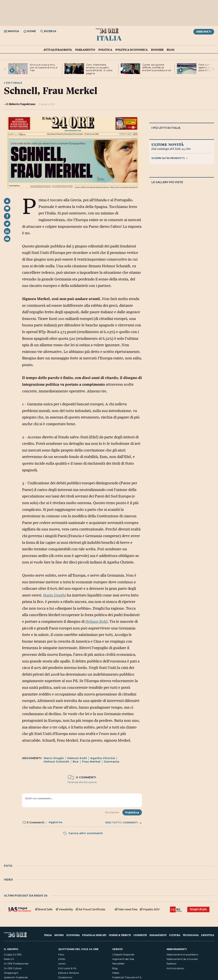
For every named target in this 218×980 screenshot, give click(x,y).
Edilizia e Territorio (69, 973)
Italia (109, 38)
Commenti (140, 935)
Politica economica (132, 50)
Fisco (61, 955)
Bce (76, 761)
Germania (111, 761)
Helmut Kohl (96, 621)
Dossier (157, 50)
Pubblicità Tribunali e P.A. (127, 977)
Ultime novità (168, 144)
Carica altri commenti (83, 833)
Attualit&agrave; (58, 50)
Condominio (65, 977)
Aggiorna (55, 822)
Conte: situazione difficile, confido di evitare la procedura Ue (157, 67)
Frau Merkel (91, 761)
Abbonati (204, 32)
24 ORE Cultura (13, 968)
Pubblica (132, 812)
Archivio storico (175, 968)
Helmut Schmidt (56, 761)
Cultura (175, 935)
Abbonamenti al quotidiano (182, 955)
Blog (171, 50)
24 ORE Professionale (16, 964)
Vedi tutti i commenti (123, 823)
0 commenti (82, 777)
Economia (73, 935)
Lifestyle (208, 935)
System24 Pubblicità (16, 977)
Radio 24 (9, 959)
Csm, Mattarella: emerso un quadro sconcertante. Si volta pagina (99, 69)
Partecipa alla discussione (82, 782)
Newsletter (118, 964)
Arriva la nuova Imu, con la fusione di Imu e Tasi (44, 67)
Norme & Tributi (120, 935)
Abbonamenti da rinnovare (182, 959)
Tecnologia (191, 935)
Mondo (59, 935)
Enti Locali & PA (67, 968)
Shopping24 (11, 973)
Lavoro (62, 964)
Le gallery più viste (167, 182)
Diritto (62, 959)
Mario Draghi (54, 595)
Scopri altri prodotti (169, 158)
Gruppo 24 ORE (13, 955)
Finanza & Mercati (94, 935)
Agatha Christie (103, 758)
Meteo (116, 973)
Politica (105, 50)
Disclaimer (112, 812)
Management (158, 935)
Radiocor (172, 964)
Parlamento (85, 50)
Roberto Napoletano (22, 104)
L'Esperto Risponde (123, 955)
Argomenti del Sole (123, 959)
